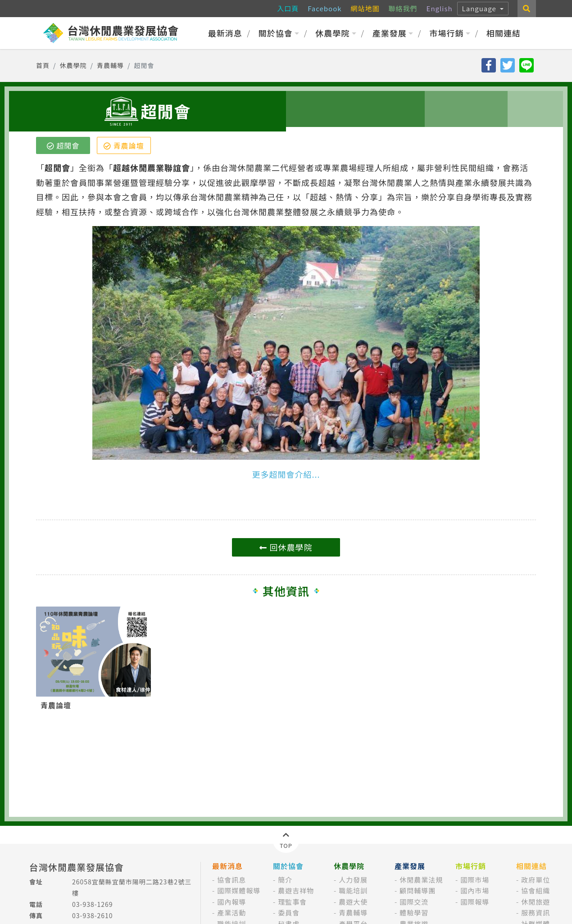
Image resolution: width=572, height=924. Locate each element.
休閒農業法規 (421, 880)
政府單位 (536, 880)
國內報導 (232, 902)
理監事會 (292, 902)
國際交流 (414, 902)
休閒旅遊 (536, 902)
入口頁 (288, 8)
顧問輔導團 (418, 890)
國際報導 (475, 902)
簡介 (285, 880)
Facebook (325, 8)
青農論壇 (124, 145)
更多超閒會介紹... (286, 474)
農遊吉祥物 (296, 890)
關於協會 (279, 33)
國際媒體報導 (239, 890)
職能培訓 (353, 890)
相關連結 (504, 33)
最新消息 (225, 33)
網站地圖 (365, 8)
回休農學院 (286, 547)
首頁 (43, 65)
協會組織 (536, 890)
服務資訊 (536, 913)
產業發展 (393, 33)
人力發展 (353, 880)
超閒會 (63, 145)
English (440, 8)
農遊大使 (353, 902)
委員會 (289, 913)
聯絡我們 (403, 8)
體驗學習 (414, 913)
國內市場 (475, 890)
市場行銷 (450, 33)
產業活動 (232, 913)
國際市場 (475, 880)
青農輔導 (110, 65)
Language (480, 8)
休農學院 (336, 33)
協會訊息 (232, 880)
